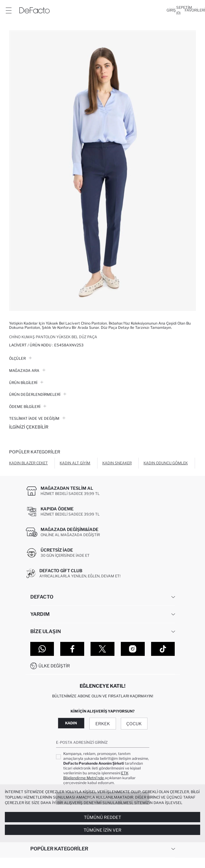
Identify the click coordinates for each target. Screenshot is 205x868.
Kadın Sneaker (117, 463)
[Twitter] (102, 649)
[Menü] (8, 10)
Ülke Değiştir (54, 666)
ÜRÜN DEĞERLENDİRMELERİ (38, 394)
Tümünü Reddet (102, 817)
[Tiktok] (163, 649)
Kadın (71, 723)
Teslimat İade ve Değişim (37, 418)
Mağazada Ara (27, 371)
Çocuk (134, 724)
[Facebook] (72, 649)
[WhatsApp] (42, 649)
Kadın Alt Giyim (75, 463)
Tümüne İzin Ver (102, 830)
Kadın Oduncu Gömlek (166, 463)
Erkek (103, 724)
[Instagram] (133, 649)
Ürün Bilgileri (26, 383)
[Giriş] (171, 10)
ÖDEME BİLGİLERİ (28, 407)
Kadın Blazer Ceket (28, 463)
